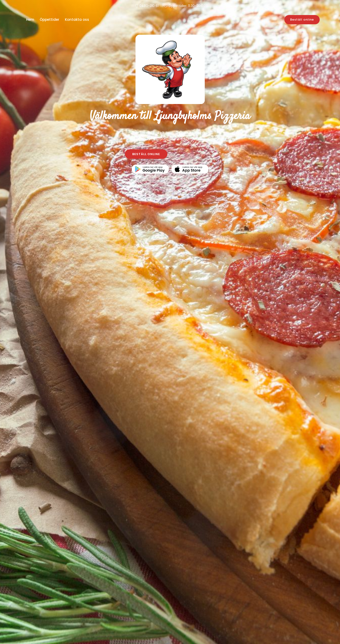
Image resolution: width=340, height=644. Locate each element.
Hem (30, 20)
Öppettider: (187, 6)
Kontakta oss (77, 20)
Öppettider (50, 20)
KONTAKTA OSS (194, 154)
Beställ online (302, 20)
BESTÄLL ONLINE (146, 154)
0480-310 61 (149, 6)
